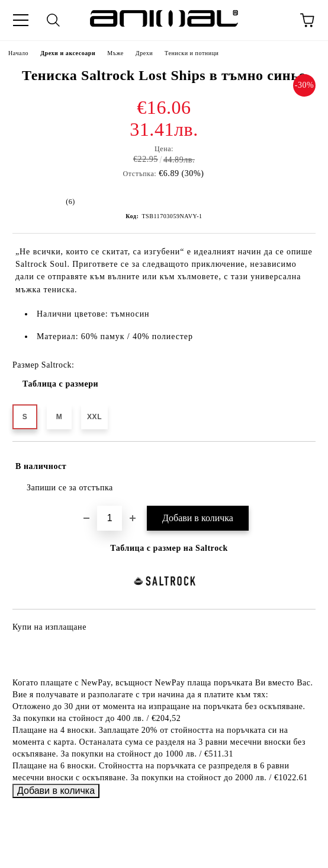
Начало (18, 53)
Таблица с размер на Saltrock (169, 548)
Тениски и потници (192, 53)
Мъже (115, 53)
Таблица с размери (60, 384)
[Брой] (110, 518)
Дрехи (144, 53)
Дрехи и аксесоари (68, 53)
